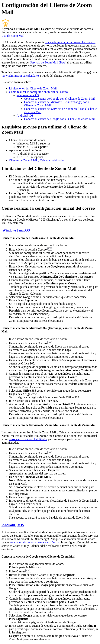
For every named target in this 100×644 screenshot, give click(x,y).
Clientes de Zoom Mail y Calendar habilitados (37, 160)
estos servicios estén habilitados (28, 439)
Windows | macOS (28, 95)
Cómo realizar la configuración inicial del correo (38, 92)
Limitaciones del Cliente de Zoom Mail (33, 88)
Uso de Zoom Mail (13, 36)
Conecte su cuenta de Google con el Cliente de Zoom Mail (59, 99)
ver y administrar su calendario (20, 76)
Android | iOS (25, 116)
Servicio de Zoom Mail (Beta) (48, 62)
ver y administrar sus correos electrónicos (70, 42)
